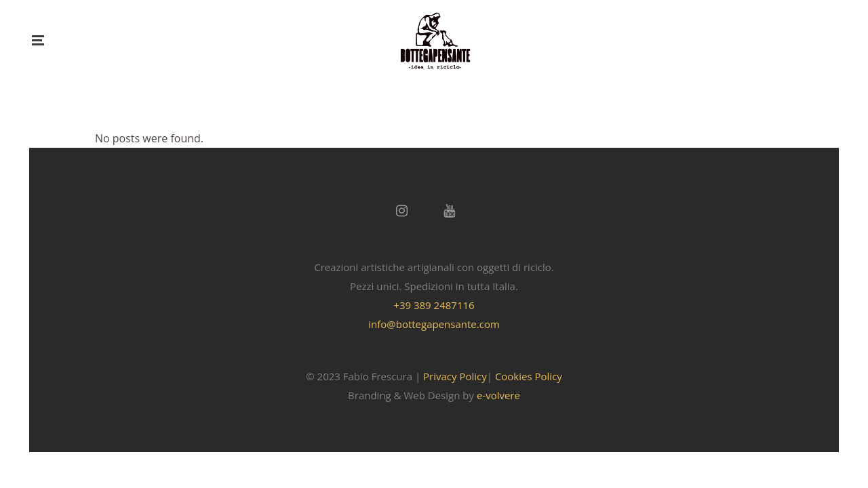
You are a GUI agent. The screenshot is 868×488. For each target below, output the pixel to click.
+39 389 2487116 (434, 305)
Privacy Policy (455, 376)
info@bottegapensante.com (434, 324)
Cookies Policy (529, 376)
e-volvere (498, 395)
